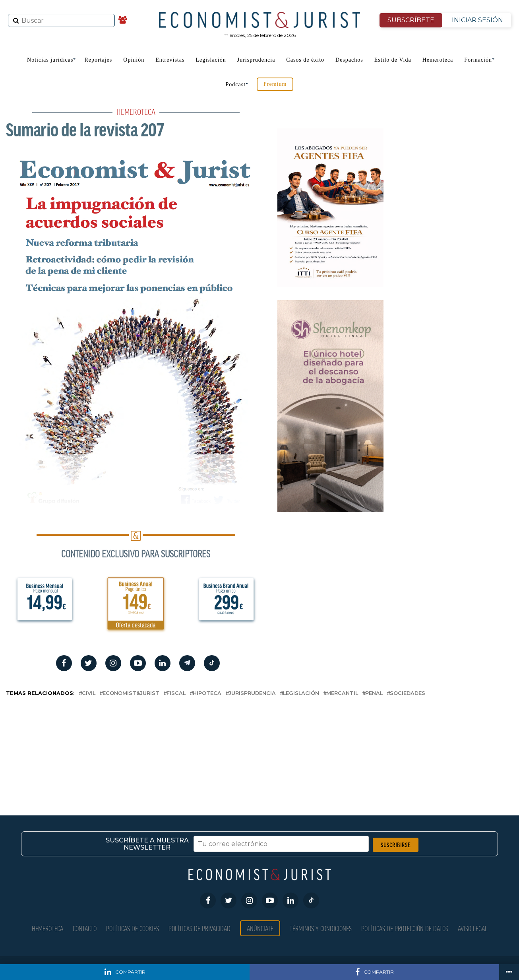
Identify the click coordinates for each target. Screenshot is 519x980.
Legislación (211, 60)
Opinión (134, 60)
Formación (478, 60)
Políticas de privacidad (199, 928)
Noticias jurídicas (50, 60)
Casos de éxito (305, 60)
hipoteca (207, 694)
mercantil (342, 694)
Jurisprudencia (256, 60)
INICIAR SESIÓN (477, 20)
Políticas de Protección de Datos (405, 928)
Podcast (236, 84)
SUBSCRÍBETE (411, 20)
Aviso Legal (473, 928)
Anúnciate (260, 928)
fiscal (176, 694)
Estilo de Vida (393, 60)
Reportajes (98, 60)
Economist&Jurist (131, 694)
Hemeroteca (438, 60)
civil (89, 694)
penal (374, 694)
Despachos (349, 60)
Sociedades (408, 694)
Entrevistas (170, 60)
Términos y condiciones (321, 928)
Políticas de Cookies (133, 928)
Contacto (85, 928)
